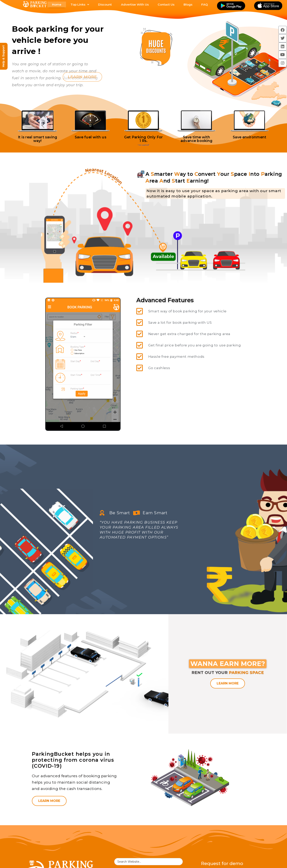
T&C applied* (143, 145)
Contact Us (166, 4)
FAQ (205, 4)
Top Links (80, 4)
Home (57, 4)
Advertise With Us (135, 4)
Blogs (188, 4)
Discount (105, 4)
